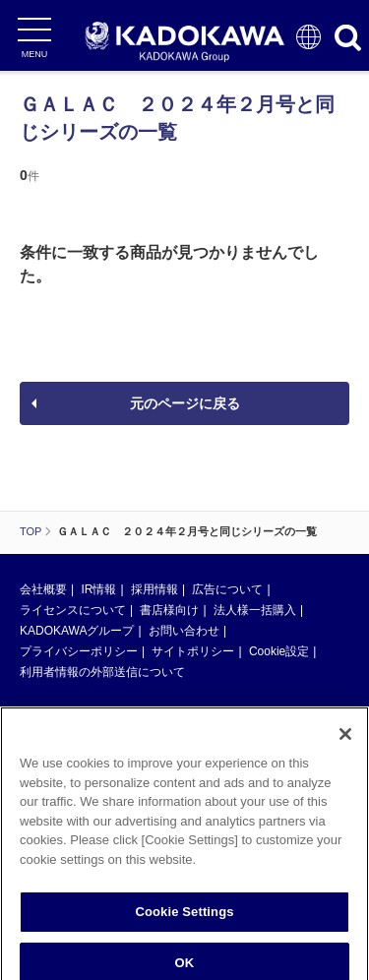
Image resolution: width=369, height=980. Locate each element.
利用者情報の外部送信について (102, 672)
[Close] (345, 739)
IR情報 (98, 589)
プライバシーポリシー (79, 651)
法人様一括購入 (255, 610)
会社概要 (43, 589)
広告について (227, 589)
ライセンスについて (73, 610)
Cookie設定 (279, 651)
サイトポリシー (193, 651)
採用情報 (154, 589)
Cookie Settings (184, 917)
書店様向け (169, 610)
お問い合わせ (184, 631)
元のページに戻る (185, 403)
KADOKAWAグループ (77, 631)
